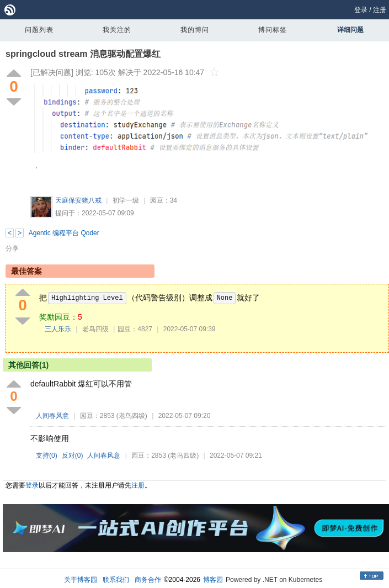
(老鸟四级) (132, 416)
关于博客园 (81, 580)
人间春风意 (52, 416)
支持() (47, 455)
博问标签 (273, 30)
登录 (361, 10)
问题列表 (39, 30)
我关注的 (117, 30)
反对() (73, 455)
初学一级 (126, 200)
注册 (380, 10)
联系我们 (116, 580)
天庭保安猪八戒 (78, 200)
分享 (12, 248)
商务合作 (148, 580)
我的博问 (195, 30)
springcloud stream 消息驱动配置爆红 (83, 54)
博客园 (213, 580)
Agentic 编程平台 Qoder (64, 233)
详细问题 (350, 30)
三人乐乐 (58, 329)
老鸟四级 (95, 329)
